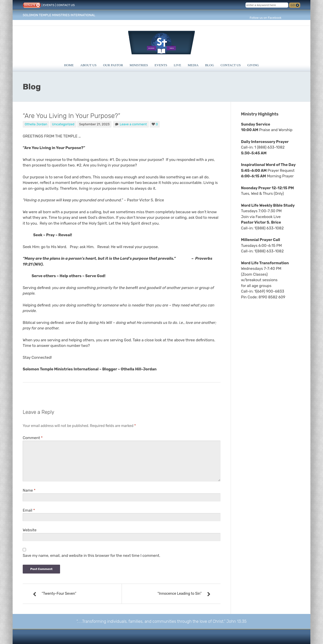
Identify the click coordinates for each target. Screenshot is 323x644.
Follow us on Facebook (265, 18)
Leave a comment (133, 124)
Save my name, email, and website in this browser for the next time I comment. (91, 556)
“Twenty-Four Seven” (59, 594)
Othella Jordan (36, 124)
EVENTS (49, 5)
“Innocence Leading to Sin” (180, 594)
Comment (33, 438)
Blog (210, 65)
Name (29, 490)
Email (29, 510)
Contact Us (231, 65)
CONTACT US (66, 5)
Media (193, 65)
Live (177, 65)
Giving (253, 65)
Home (69, 65)
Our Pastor (113, 65)
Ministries (139, 65)
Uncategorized (63, 124)
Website (30, 530)
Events (161, 65)
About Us (88, 65)
